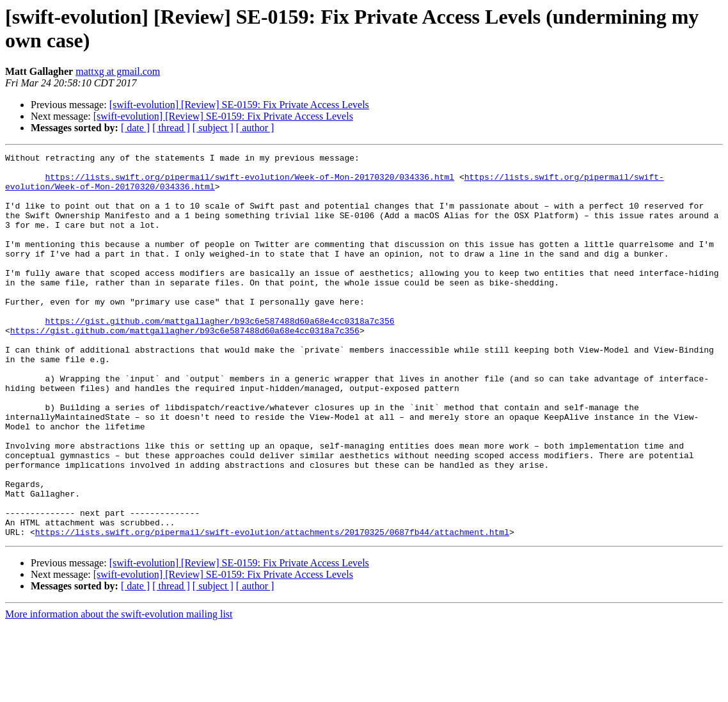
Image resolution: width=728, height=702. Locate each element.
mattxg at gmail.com (118, 71)
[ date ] (135, 128)
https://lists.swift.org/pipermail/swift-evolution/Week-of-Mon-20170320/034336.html (249, 182)
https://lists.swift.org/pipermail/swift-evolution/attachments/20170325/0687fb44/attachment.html (272, 609)
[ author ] (255, 128)
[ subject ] (213, 128)
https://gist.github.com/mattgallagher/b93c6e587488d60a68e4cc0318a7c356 (219, 355)
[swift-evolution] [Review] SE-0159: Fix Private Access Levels (239, 105)
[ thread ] (171, 128)
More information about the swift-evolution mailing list (119, 691)
